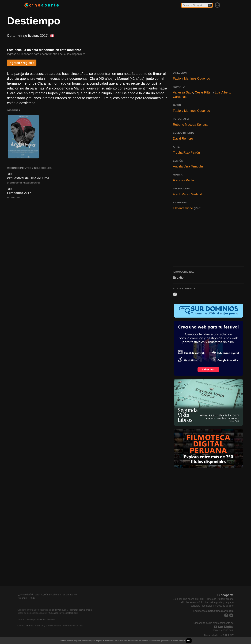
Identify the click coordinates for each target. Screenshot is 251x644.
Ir (210, 5)
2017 (44, 36)
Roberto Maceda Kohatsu (191, 125)
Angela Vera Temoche (188, 166)
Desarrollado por (219, 635)
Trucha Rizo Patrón (186, 153)
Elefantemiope (183, 208)
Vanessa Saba (183, 92)
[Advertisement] (208, 240)
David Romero (183, 139)
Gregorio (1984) (26, 598)
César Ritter (203, 92)
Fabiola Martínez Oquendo (191, 79)
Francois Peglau (184, 180)
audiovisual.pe (59, 610)
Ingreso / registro (22, 63)
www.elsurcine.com (223, 630)
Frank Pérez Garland (187, 194)
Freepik (41, 619)
